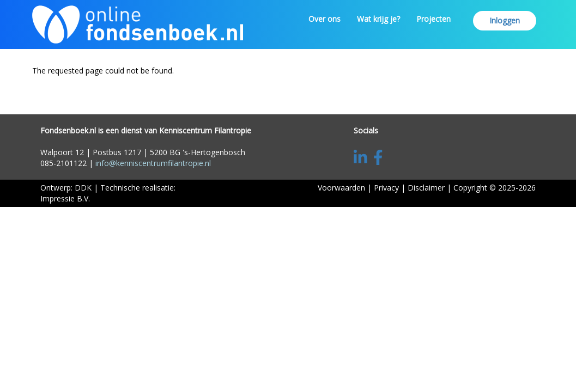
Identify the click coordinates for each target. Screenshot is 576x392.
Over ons (325, 19)
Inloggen (505, 20)
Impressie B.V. (65, 198)
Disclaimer (426, 188)
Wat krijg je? (378, 19)
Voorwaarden (341, 188)
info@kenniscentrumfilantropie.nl (153, 163)
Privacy (386, 188)
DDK (83, 188)
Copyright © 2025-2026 (495, 188)
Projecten (433, 19)
